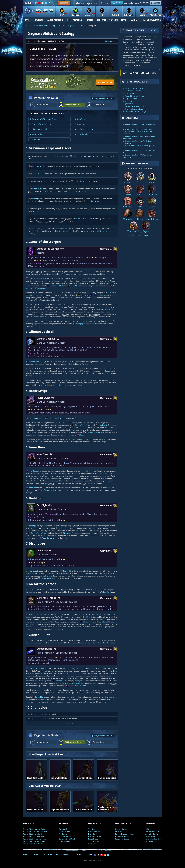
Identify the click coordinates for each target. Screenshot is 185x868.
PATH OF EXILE (28, 824)
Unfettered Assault (93, 432)
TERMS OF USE (79, 855)
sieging (51, 483)
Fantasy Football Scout (154, 839)
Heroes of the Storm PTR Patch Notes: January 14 (138, 156)
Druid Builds (93, 834)
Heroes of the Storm (41, 26)
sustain (63, 471)
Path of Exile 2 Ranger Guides (34, 836)
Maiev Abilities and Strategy (135, 96)
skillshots (70, 174)
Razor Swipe (36, 174)
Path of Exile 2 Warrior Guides (34, 841)
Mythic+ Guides (64, 832)
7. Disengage (80, 124)
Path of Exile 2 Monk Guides (33, 834)
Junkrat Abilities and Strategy (135, 88)
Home (28, 26)
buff (76, 231)
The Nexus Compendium (144, 235)
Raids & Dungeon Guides (124, 834)
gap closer (42, 528)
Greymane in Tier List (103, 98)
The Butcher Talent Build (134, 91)
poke (66, 189)
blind (38, 229)
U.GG (147, 829)
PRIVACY (66, 855)
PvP (83, 483)
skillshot (37, 690)
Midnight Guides (65, 836)
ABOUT (26, 855)
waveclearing (71, 442)
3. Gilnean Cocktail (38, 129)
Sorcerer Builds (94, 841)
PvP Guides (63, 834)
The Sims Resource (152, 832)
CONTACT (36, 855)
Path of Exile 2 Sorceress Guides (35, 839)
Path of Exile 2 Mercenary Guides (35, 832)
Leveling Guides (65, 841)
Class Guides (64, 829)
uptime (108, 423)
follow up (29, 702)
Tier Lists (92, 829)
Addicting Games (152, 834)
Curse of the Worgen (37, 278)
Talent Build (106, 592)
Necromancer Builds (96, 836)
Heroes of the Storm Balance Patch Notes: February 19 (139, 137)
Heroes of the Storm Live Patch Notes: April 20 (140, 126)
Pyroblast (35, 211)
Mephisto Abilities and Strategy (136, 106)
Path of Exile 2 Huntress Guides (35, 829)
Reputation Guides (122, 839)
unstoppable (42, 221)
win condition (95, 314)
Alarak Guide (129, 101)
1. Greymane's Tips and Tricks (43, 119)
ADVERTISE (48, 855)
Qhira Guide (129, 104)
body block (100, 430)
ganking (29, 326)
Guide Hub (92, 844)
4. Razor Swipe (36, 134)
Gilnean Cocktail (79, 156)
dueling (44, 531)
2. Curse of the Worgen (40, 124)
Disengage (41, 288)
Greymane (71, 26)
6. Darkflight (80, 119)
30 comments (110, 41)
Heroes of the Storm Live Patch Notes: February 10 (138, 142)
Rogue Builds (93, 839)
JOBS (90, 855)
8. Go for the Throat (84, 129)
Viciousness (104, 231)
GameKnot (149, 841)
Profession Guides (122, 836)
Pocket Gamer (151, 836)
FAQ (58, 855)
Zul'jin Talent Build (131, 99)
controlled (86, 702)
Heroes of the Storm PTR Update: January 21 (139, 147)
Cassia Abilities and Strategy (135, 109)
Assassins (101, 471)
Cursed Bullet (37, 189)
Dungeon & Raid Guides (68, 839)
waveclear (103, 362)
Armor (47, 209)
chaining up (43, 681)
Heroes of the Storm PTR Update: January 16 (139, 151)
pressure (65, 314)
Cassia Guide (129, 93)
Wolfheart (45, 490)
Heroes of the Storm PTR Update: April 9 (139, 129)
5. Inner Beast (36, 139)
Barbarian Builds (94, 832)
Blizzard (82, 435)
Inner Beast (36, 166)
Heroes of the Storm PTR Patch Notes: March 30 (138, 133)
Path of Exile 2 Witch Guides (33, 844)
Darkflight (35, 199)
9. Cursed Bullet (82, 134)
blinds (59, 221)
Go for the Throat (81, 181)
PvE (30, 321)
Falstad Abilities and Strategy (135, 112)
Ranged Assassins (58, 26)
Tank (85, 427)
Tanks (28, 676)
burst (28, 309)
